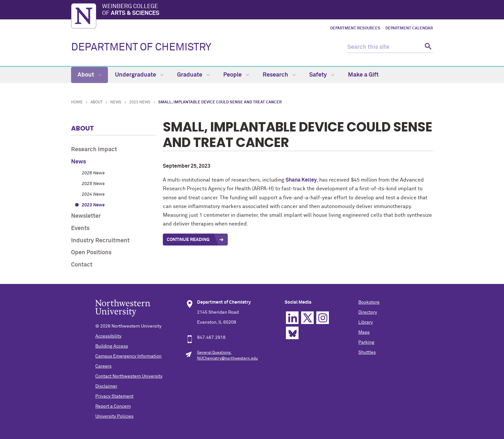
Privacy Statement (114, 396)
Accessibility (108, 336)
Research (279, 75)
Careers (103, 366)
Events (80, 228)
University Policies (114, 416)
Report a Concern (113, 406)
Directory (368, 312)
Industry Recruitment (100, 241)
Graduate (193, 75)
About (89, 75)
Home (77, 102)
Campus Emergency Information (128, 356)
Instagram (323, 318)
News (116, 102)
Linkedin (292, 318)
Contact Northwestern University (129, 376)
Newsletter (86, 216)
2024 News (93, 194)
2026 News (93, 173)
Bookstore (369, 302)
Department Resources (355, 28)
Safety (322, 75)
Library (366, 322)
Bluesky (292, 333)
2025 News (93, 184)
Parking (366, 342)
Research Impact (94, 150)
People (236, 75)
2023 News (140, 102)
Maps (364, 332)
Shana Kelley (301, 180)
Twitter (307, 318)
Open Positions (91, 253)
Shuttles (367, 352)
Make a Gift (363, 75)
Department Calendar (409, 28)
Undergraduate (139, 75)
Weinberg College (268, 10)
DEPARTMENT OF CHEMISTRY (141, 47)
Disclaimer (106, 386)
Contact (82, 265)
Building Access (112, 346)
